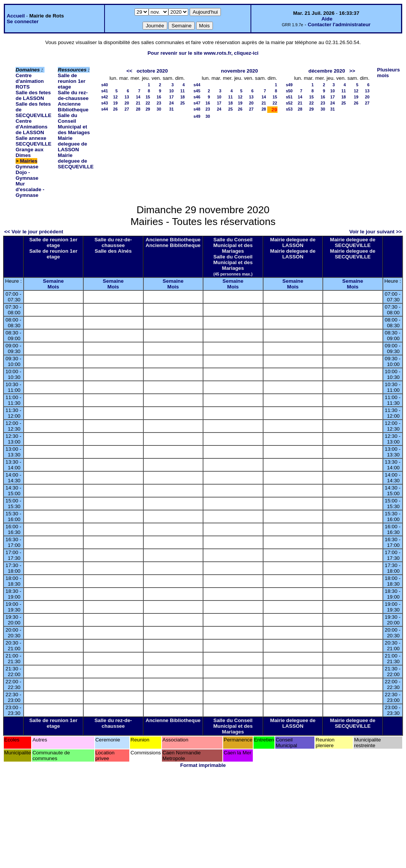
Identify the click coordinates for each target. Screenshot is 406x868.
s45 (197, 91)
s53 (289, 109)
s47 (197, 103)
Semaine (53, 281)
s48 (197, 109)
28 (138, 109)
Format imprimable (203, 765)
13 (127, 97)
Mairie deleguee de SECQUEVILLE (76, 161)
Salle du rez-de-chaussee (73, 95)
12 (116, 97)
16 (159, 97)
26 (116, 109)
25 (182, 103)
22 (148, 103)
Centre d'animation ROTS (30, 81)
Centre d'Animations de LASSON (32, 127)
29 (148, 109)
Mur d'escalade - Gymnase (30, 189)
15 (148, 97)
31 (171, 109)
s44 (105, 109)
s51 (289, 97)
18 (182, 97)
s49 (197, 116)
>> (352, 71)
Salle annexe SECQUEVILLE (33, 141)
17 (171, 97)
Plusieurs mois (389, 73)
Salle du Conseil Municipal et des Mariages (74, 124)
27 (127, 109)
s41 (105, 91)
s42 (105, 97)
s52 (289, 103)
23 (159, 103)
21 (138, 103)
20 (127, 103)
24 (171, 103)
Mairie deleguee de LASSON (72, 144)
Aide (327, 19)
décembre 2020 (327, 71)
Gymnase (27, 167)
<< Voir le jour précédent (34, 232)
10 (171, 91)
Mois (53, 287)
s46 (197, 97)
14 (138, 97)
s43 (105, 103)
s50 (289, 91)
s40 (105, 85)
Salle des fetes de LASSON (33, 95)
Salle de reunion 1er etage (72, 81)
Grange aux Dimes (29, 152)
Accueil (16, 16)
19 (116, 103)
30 (159, 109)
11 (182, 91)
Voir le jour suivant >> (376, 232)
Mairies (29, 161)
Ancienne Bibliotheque (73, 107)
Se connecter (23, 21)
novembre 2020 (239, 71)
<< (130, 71)
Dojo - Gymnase (27, 175)
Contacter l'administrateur (339, 25)
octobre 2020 (152, 71)
